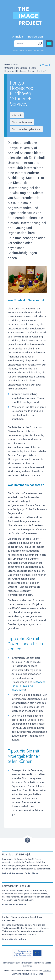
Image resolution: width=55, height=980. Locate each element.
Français (36, 50)
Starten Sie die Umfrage (14, 939)
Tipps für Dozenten (22, 122)
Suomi (42, 50)
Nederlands (29, 50)
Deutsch (21, 50)
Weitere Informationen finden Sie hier (21, 873)
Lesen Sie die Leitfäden (14, 905)
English (15, 50)
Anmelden (18, 37)
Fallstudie (17, 116)
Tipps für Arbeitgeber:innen (26, 129)
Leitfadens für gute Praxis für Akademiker (28, 686)
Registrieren (35, 37)
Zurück (45, 65)
